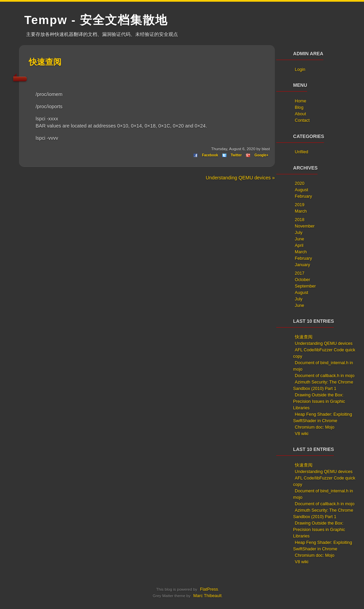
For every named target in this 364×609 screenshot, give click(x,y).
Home (301, 101)
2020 (300, 183)
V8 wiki (302, 434)
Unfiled (301, 152)
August (301, 190)
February (304, 196)
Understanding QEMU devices (324, 343)
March (301, 211)
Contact (302, 120)
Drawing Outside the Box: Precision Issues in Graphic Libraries (319, 401)
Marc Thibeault (207, 596)
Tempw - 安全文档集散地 (96, 20)
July (299, 233)
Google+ (261, 155)
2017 (300, 273)
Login (300, 70)
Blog (299, 107)
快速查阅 (45, 62)
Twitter (236, 155)
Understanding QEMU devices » (240, 178)
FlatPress (209, 589)
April (299, 245)
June (299, 239)
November (305, 226)
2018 (300, 220)
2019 (300, 205)
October (302, 280)
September (305, 286)
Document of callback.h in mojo (325, 376)
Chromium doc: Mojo (315, 427)
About (300, 114)
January (302, 265)
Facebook (210, 155)
